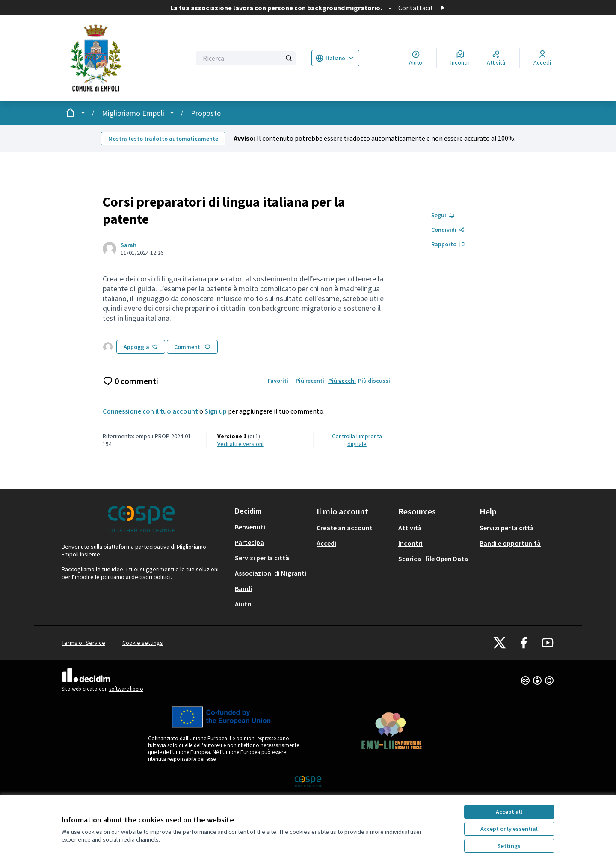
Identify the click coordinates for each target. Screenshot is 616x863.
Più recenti (310, 381)
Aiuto (243, 604)
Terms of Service (83, 643)
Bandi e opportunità (510, 543)
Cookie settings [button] (143, 643)
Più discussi (374, 381)
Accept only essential (509, 829)
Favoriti (278, 381)
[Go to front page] (121, 58)
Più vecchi (342, 381)
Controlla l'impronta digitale (357, 440)
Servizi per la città (262, 558)
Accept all (509, 812)
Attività (410, 528)
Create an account (345, 528)
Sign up (216, 411)
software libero (126, 689)
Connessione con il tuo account (150, 411)
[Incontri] (460, 58)
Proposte (206, 113)
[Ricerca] (246, 58)
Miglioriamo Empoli (133, 113)
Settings (509, 846)
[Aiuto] (416, 58)
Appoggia (141, 347)
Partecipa (249, 542)
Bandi (243, 588)
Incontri (410, 543)
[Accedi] (542, 58)
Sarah (129, 245)
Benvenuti (250, 527)
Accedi (326, 543)
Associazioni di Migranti (271, 573)
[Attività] (496, 58)
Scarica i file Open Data (433, 559)
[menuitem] (272, 527)
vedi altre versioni (240, 444)
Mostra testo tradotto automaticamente (163, 139)
